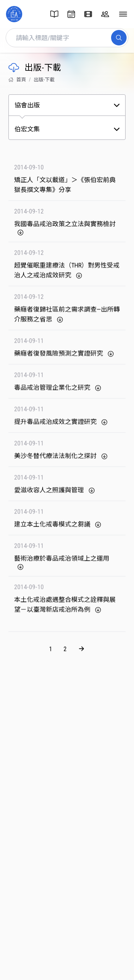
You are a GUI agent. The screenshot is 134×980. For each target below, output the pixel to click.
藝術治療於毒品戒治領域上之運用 (62, 566)
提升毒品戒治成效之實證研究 (61, 425)
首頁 (17, 80)
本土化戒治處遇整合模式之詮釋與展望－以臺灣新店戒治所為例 (65, 608)
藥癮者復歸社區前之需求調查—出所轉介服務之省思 (67, 318)
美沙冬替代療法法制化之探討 (61, 459)
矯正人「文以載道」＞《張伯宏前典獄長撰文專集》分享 (65, 185)
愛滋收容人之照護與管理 (55, 494)
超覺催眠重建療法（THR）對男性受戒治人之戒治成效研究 (67, 274)
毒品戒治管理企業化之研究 (58, 391)
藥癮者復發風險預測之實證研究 (64, 357)
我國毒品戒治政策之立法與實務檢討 (65, 228)
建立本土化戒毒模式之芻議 (58, 528)
